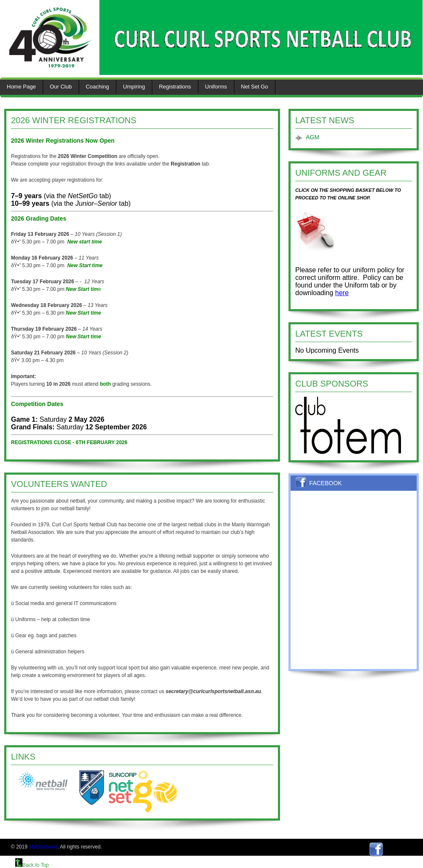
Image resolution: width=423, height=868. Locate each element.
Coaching (98, 87)
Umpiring (134, 87)
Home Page (21, 87)
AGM (313, 137)
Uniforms (216, 87)
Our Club (61, 87)
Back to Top (32, 865)
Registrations (175, 87)
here (342, 293)
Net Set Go (255, 87)
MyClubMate (43, 847)
